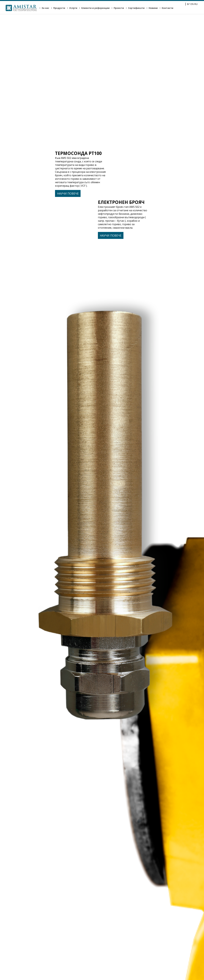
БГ (188, 4)
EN (192, 4)
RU (196, 4)
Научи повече (68, 193)
